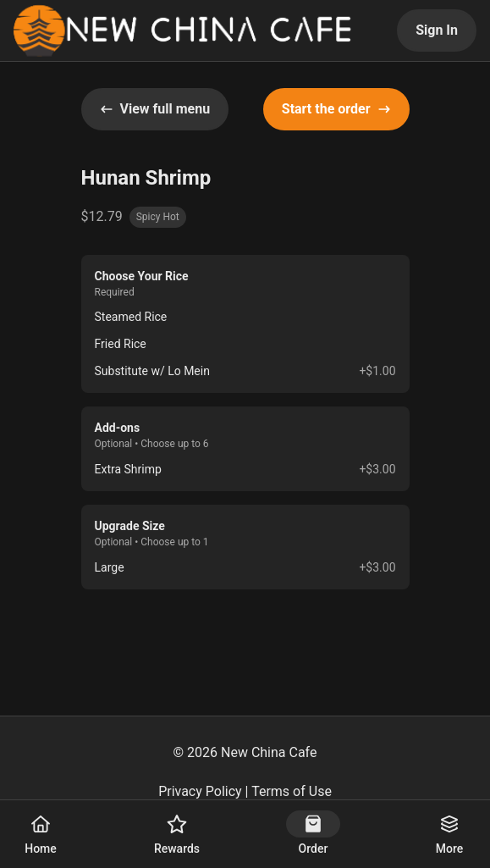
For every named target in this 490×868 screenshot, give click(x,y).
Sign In (437, 30)
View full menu (155, 109)
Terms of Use (292, 791)
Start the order (336, 109)
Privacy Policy (200, 791)
